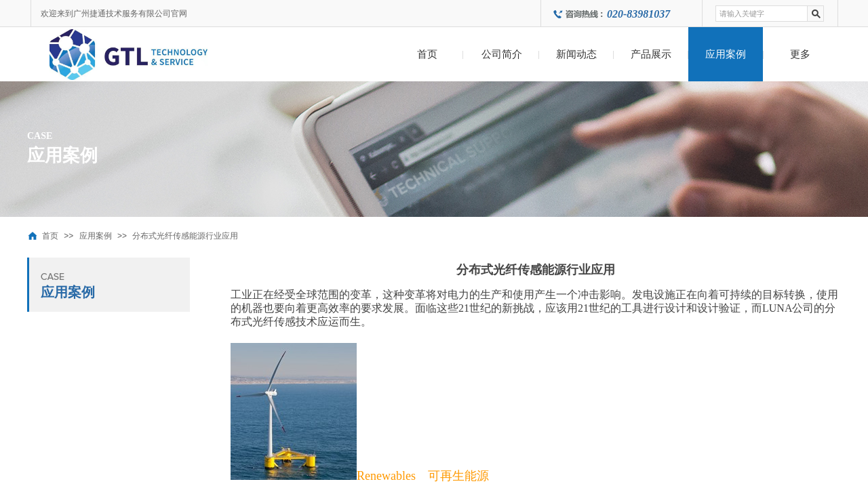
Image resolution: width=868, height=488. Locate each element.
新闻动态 (576, 54)
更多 (800, 54)
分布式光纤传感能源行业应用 (185, 236)
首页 (427, 54)
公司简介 (502, 54)
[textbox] (762, 14)
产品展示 (651, 54)
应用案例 (726, 54)
